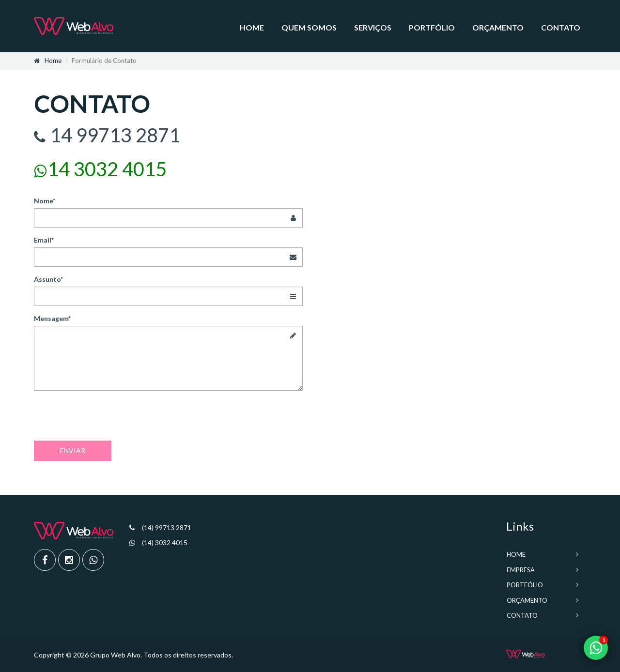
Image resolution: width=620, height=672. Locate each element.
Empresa (521, 570)
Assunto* (48, 279)
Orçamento (498, 27)
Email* (44, 240)
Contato (561, 27)
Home (252, 27)
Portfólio (432, 27)
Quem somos (309, 27)
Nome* (45, 201)
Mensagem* (52, 318)
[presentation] (108, 417)
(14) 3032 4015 (165, 542)
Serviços (373, 27)
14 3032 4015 (107, 169)
